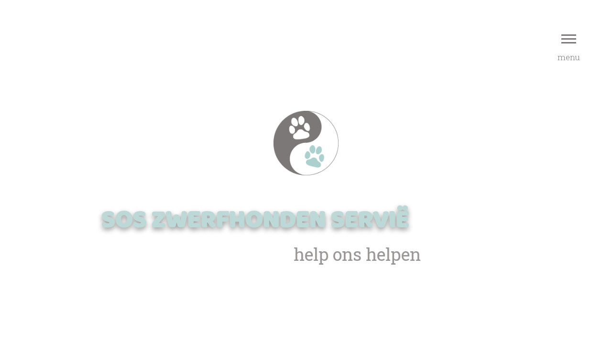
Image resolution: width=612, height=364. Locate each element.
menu (569, 48)
